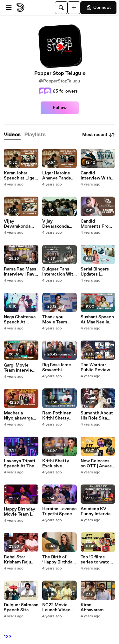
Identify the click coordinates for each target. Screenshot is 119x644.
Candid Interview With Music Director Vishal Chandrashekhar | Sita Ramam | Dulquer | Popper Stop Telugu (98, 176)
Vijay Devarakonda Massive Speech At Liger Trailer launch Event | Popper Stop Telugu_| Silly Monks (21, 224)
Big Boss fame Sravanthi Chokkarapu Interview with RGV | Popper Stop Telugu (57, 368)
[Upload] (74, 8)
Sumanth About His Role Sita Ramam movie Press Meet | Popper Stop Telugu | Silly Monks (97, 416)
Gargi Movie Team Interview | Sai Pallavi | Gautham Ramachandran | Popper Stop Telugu (21, 368)
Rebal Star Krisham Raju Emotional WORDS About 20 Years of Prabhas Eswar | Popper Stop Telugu (20, 560)
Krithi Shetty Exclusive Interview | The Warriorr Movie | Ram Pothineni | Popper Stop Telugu (59, 464)
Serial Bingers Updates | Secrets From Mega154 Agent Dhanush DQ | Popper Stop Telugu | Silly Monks (97, 272)
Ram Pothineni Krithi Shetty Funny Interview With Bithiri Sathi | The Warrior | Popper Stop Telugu (59, 416)
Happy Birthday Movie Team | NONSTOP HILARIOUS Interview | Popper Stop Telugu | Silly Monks (20, 512)
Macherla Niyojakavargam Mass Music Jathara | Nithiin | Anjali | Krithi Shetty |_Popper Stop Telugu (21, 416)
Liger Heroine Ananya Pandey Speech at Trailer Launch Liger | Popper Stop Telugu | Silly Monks (60, 176)
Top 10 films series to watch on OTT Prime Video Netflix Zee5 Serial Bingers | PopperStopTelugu (97, 560)
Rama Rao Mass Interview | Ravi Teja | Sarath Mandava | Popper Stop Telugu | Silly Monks (20, 272)
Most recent (99, 135)
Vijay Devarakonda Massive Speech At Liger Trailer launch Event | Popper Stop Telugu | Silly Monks (59, 224)
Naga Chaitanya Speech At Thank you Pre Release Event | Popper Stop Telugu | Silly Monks (20, 320)
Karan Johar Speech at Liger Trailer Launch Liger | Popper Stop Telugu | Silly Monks (20, 176)
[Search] (61, 8)
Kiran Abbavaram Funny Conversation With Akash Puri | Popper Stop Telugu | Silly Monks (97, 608)
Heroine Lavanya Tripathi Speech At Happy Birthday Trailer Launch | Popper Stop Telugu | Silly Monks (59, 511)
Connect (98, 8)
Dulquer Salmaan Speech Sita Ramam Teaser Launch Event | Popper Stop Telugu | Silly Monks (21, 608)
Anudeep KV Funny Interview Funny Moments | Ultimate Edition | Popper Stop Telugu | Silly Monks (98, 511)
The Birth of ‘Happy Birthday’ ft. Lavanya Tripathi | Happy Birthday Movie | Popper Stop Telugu (59, 560)
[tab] (12, 135)
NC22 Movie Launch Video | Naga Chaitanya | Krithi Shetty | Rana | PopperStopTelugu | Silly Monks (59, 608)
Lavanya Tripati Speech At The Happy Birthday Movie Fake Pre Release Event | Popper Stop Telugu (20, 464)
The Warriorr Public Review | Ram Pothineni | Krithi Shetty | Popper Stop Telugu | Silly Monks (97, 368)
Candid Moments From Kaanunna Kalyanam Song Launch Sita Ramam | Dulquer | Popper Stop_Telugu (98, 224)
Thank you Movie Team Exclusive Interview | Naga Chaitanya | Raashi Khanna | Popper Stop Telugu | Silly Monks (59, 320)
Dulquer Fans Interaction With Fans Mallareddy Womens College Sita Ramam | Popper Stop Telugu (59, 272)
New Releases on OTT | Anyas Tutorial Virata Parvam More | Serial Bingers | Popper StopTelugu (96, 464)
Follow (60, 108)
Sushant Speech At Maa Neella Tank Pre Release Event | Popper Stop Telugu (97, 320)
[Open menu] (9, 8)
